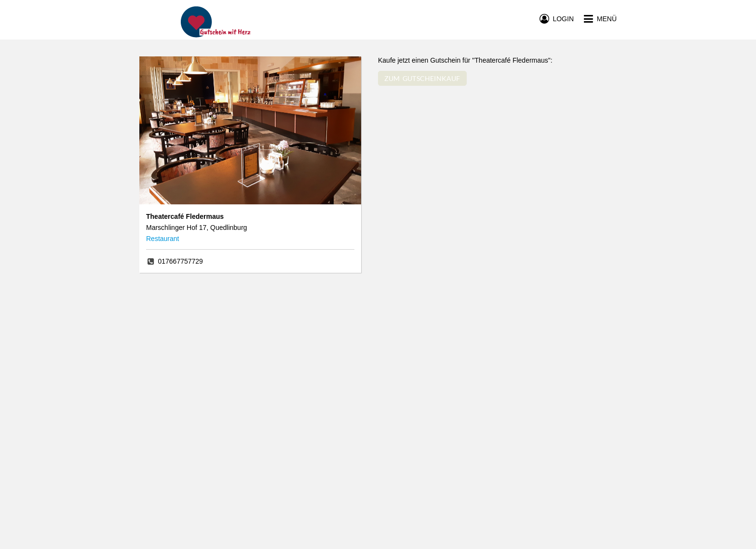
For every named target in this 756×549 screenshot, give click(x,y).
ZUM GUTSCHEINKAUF (422, 78)
